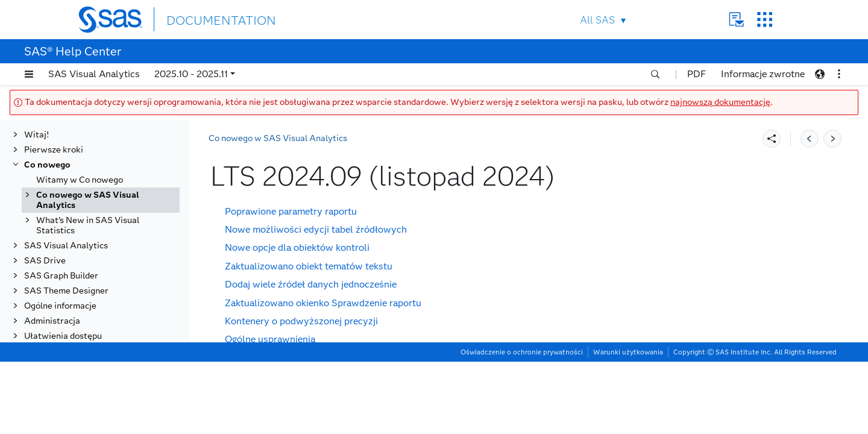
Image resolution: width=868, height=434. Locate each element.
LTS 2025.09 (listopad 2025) (115, 241)
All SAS (597, 20)
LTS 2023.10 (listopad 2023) (115, 301)
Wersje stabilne (80, 407)
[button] (29, 74)
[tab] (119, 271)
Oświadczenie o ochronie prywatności (522, 424)
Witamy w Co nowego (80, 175)
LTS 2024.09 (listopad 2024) (117, 271)
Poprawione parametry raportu (291, 211)
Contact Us (736, 20)
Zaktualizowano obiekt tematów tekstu (309, 266)
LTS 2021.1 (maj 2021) (104, 376)
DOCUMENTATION (210, 19)
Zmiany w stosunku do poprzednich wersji (316, 358)
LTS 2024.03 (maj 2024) (107, 286)
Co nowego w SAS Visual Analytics (88, 195)
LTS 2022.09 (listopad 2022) (115, 331)
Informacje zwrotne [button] (763, 74)
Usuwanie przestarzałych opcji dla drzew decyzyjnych (341, 376)
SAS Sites (765, 20)
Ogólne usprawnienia (270, 339)
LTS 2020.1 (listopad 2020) (113, 392)
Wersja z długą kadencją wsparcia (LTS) (98, 221)
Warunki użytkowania (628, 424)
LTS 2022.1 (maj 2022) (104, 346)
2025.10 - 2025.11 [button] (191, 74)
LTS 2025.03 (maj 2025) (107, 256)
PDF (697, 74)
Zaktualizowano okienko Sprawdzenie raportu (323, 303)
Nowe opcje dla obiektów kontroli (297, 247)
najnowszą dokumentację (720, 102)
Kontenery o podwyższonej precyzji (301, 321)
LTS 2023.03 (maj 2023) (107, 316)
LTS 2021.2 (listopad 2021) (113, 361)
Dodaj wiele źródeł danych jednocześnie (311, 284)
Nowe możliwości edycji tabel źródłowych (316, 229)
